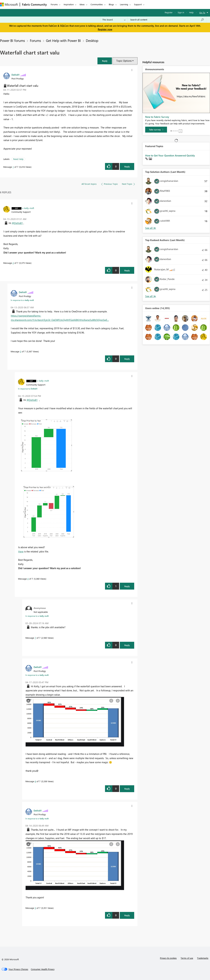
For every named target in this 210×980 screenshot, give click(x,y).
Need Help (18, 159)
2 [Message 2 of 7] (13, 263)
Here (21, 551)
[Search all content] (167, 20)
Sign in (181, 12)
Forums (54, 4)
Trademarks (203, 958)
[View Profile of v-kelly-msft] (28, 208)
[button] (105, 61)
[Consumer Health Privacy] (43, 969)
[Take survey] (156, 130)
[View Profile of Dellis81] (16, 75)
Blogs (111, 4)
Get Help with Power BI (63, 40)
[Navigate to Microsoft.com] (9, 4)
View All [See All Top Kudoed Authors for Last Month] (151, 296)
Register (169, 12)
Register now (105, 29)
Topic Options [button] (124, 61)
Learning (124, 4)
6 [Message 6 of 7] (35, 781)
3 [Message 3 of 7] (21, 351)
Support (138, 4)
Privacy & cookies (168, 958)
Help (191, 12)
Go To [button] (202, 13)
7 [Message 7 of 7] (35, 638)
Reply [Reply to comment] (127, 270)
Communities (97, 4)
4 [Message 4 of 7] (28, 579)
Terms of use (187, 958)
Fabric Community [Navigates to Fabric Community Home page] (34, 4)
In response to (22, 300)
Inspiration (69, 4)
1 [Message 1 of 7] (13, 167)
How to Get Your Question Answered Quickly (170, 155)
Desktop (92, 40)
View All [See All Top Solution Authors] (151, 228)
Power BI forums (12, 40)
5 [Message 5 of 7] (35, 908)
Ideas (82, 4)
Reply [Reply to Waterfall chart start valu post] (127, 166)
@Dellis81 (17, 223)
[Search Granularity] (114, 20)
